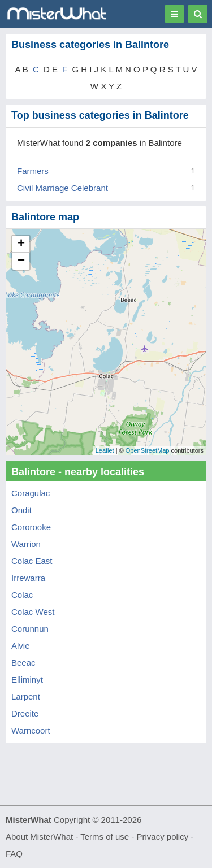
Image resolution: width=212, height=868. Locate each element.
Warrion (26, 544)
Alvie (21, 646)
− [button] (21, 261)
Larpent (26, 696)
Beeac (23, 663)
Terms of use (105, 837)
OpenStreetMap (148, 450)
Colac (22, 595)
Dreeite (25, 713)
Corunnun (30, 629)
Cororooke (31, 527)
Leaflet (105, 450)
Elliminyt (27, 680)
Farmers (33, 171)
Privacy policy (163, 837)
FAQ (14, 854)
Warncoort (31, 730)
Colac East (32, 561)
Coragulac (31, 493)
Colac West (33, 612)
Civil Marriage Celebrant (62, 188)
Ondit (21, 510)
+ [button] (21, 244)
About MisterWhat (39, 837)
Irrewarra (28, 578)
